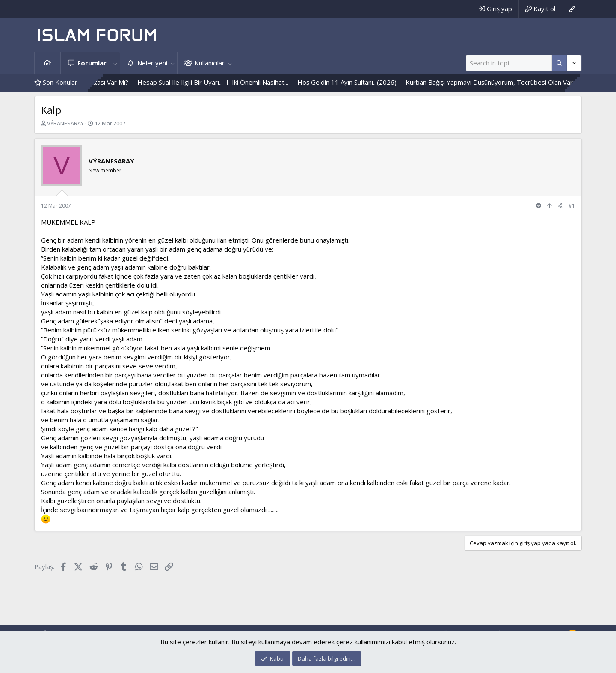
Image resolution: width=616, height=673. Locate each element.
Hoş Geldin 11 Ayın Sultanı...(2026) (370, 82)
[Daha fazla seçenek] (559, 63)
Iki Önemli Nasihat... (283, 82)
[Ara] (509, 63)
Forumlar (92, 63)
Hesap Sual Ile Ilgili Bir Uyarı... (203, 82)
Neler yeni (152, 63)
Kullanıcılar (210, 63)
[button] (115, 63)
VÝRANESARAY (65, 123)
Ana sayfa (47, 63)
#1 (572, 206)
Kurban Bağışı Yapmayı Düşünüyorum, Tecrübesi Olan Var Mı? (518, 82)
